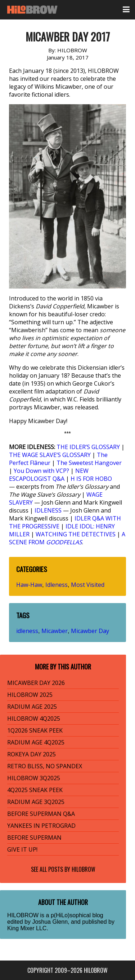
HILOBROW (84, 869)
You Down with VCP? (41, 471)
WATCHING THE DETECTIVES (76, 534)
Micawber (55, 631)
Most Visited (88, 585)
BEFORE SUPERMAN (34, 838)
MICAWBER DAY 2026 (36, 683)
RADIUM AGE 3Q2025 (36, 802)
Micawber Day (90, 631)
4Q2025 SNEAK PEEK (35, 790)
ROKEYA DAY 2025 (31, 754)
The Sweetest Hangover (89, 463)
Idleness (57, 585)
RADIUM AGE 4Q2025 (36, 742)
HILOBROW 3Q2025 (34, 778)
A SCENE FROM (67, 538)
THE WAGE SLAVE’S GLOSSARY (50, 455)
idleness (27, 631)
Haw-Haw (29, 585)
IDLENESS (48, 510)
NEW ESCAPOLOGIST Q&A (49, 475)
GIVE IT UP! (22, 849)
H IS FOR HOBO (91, 479)
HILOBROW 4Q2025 (34, 718)
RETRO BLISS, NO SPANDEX (45, 766)
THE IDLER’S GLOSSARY (88, 447)
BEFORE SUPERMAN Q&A (41, 814)
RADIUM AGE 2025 (32, 707)
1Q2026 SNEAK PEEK (35, 730)
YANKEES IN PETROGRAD (41, 826)
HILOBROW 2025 (30, 695)
